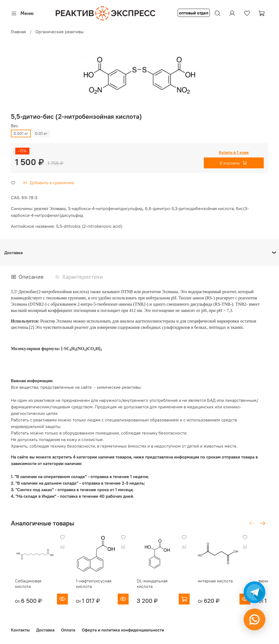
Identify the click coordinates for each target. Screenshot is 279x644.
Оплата (68, 630)
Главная (18, 32)
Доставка (45, 630)
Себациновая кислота (33, 586)
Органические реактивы (60, 32)
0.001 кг (21, 133)
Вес (15, 126)
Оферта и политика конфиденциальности (123, 630)
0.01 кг (41, 133)
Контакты (20, 630)
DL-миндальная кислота (159, 589)
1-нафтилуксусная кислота (95, 589)
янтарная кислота (228, 586)
